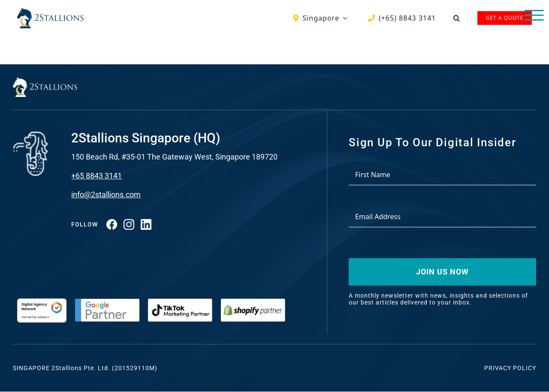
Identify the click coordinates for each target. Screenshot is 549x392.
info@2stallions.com (106, 194)
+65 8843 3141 (97, 176)
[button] (457, 18)
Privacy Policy (510, 368)
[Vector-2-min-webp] (50, 11)
